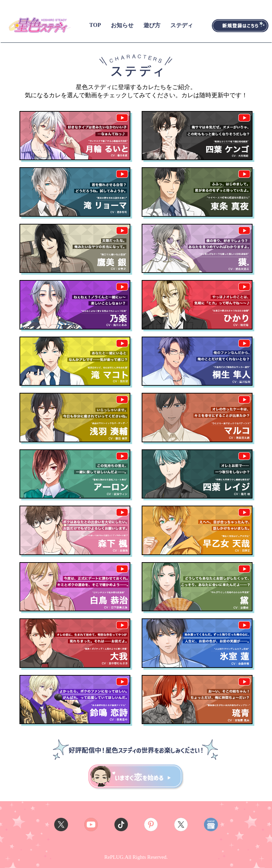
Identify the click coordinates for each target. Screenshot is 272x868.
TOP (95, 25)
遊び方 (152, 25)
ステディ (182, 25)
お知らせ (122, 25)
